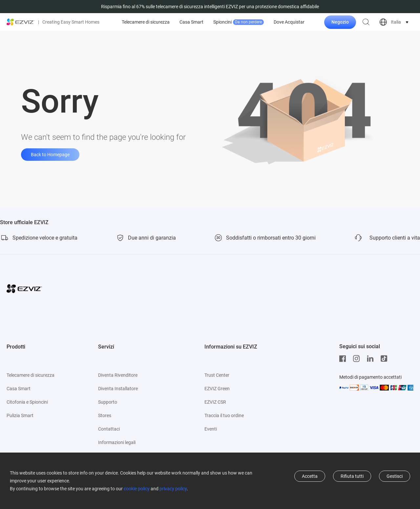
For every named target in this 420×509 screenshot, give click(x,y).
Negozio (340, 22)
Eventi (211, 429)
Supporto (108, 402)
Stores (105, 415)
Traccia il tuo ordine (224, 415)
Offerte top (151, 22)
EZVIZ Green (217, 389)
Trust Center (217, 375)
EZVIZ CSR (215, 402)
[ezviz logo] (21, 22)
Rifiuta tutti (352, 476)
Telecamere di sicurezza (212, 22)
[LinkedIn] (372, 359)
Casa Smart (258, 22)
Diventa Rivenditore (118, 375)
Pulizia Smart (20, 415)
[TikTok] (386, 359)
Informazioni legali (117, 442)
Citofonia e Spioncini (27, 402)
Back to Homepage (50, 155)
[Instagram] (358, 359)
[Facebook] (344, 359)
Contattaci (109, 429)
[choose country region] (395, 22)
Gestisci (395, 476)
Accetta (310, 476)
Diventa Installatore (118, 389)
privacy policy (173, 489)
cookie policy (137, 489)
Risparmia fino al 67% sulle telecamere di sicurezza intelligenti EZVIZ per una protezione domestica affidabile (210, 7)
